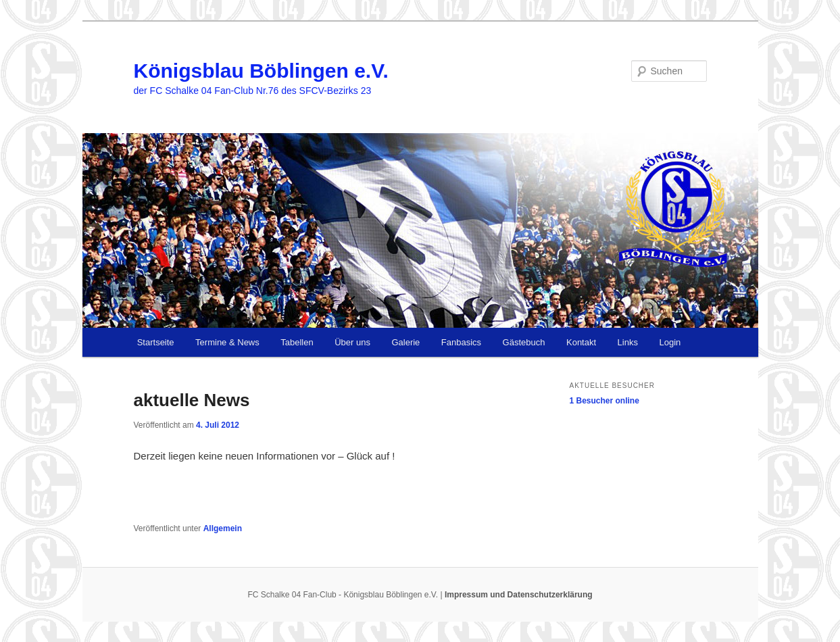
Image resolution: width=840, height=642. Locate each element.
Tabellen (297, 342)
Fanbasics (461, 342)
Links (628, 342)
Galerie (405, 342)
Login (670, 342)
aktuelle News (192, 400)
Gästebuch (524, 342)
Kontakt (581, 342)
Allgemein (223, 528)
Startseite (156, 342)
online (604, 401)
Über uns (352, 342)
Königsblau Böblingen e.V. (261, 71)
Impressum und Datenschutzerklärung (519, 595)
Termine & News (227, 342)
